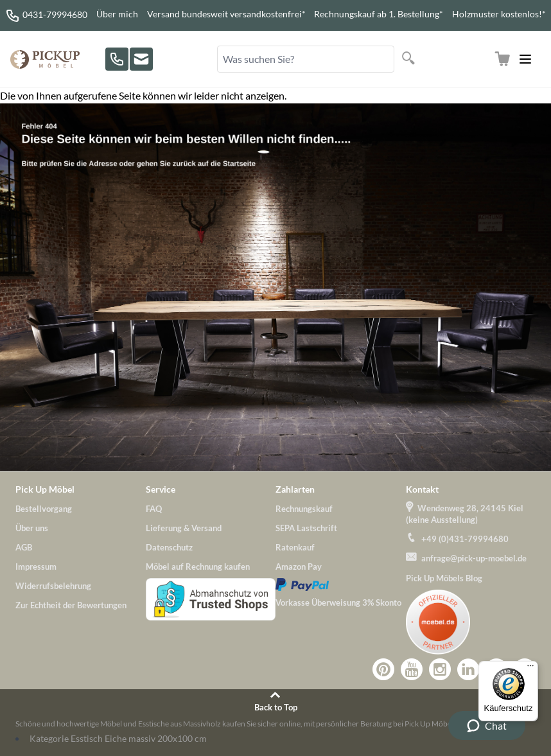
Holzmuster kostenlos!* (499, 14)
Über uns (32, 528)
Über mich (117, 14)
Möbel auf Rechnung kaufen (198, 567)
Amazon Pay (299, 567)
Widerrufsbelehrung (53, 586)
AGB (24, 547)
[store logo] (45, 59)
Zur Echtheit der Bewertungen (71, 605)
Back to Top (276, 707)
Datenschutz (169, 547)
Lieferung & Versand (184, 528)
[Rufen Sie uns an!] (117, 59)
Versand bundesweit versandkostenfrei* (226, 14)
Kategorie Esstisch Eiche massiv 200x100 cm (118, 738)
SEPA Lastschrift (306, 528)
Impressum (36, 567)
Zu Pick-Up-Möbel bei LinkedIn (468, 669)
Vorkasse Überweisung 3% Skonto (338, 602)
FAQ (154, 509)
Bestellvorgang (44, 509)
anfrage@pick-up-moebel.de (474, 558)
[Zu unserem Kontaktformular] (141, 59)
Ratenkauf (295, 547)
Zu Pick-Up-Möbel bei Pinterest (383, 669)
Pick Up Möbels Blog (444, 578)
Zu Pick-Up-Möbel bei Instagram (440, 669)
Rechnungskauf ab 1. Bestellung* (379, 14)
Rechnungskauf (304, 509)
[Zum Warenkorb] (502, 59)
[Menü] (530, 669)
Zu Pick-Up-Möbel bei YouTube (412, 669)
